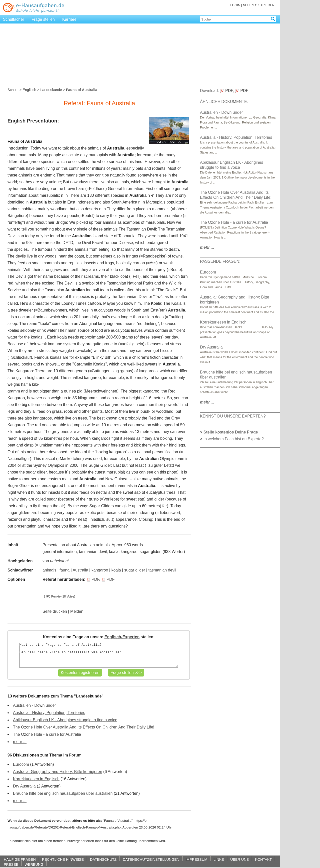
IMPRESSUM (196, 859)
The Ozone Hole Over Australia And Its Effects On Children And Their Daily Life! (84, 727)
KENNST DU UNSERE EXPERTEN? (233, 416)
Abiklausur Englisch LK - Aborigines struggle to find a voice (65, 720)
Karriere (69, 19)
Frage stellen (43, 19)
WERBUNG (34, 864)
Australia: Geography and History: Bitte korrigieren (58, 772)
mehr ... (20, 742)
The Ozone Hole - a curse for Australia (47, 734)
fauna (64, 570)
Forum (75, 755)
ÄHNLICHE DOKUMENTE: (224, 102)
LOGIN (235, 5)
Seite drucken (55, 611)
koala (116, 570)
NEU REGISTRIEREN (259, 5)
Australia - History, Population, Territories (49, 713)
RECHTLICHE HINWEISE (63, 859)
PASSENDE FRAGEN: (220, 261)
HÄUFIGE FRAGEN (20, 859)
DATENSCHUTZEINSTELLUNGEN (151, 859)
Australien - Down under (34, 705)
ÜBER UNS (239, 859)
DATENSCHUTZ (103, 859)
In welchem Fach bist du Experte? (234, 439)
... (207, 247)
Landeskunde (51, 90)
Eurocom (21, 764)
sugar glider (135, 570)
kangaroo (100, 570)
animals (49, 570)
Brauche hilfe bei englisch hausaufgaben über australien (63, 793)
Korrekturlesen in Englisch (36, 779)
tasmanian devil (162, 570)
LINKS (219, 859)
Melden (77, 611)
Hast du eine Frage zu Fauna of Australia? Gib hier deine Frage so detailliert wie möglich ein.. (99, 655)
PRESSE (11, 864)
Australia (80, 570)
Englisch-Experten (122, 637)
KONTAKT (263, 859)
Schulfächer (14, 19)
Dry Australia (24, 786)
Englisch (29, 90)
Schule (13, 90)
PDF (93, 579)
